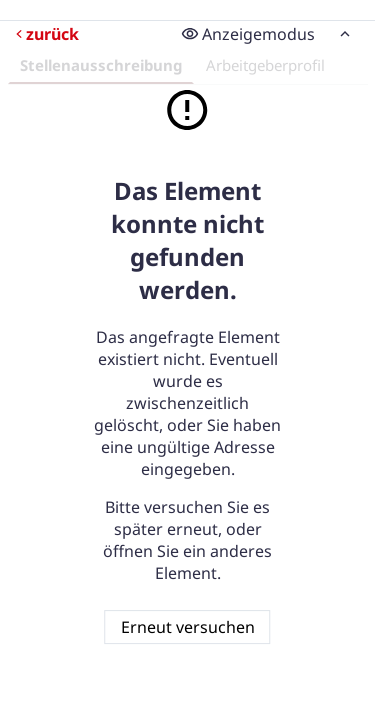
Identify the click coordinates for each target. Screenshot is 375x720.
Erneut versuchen (188, 627)
